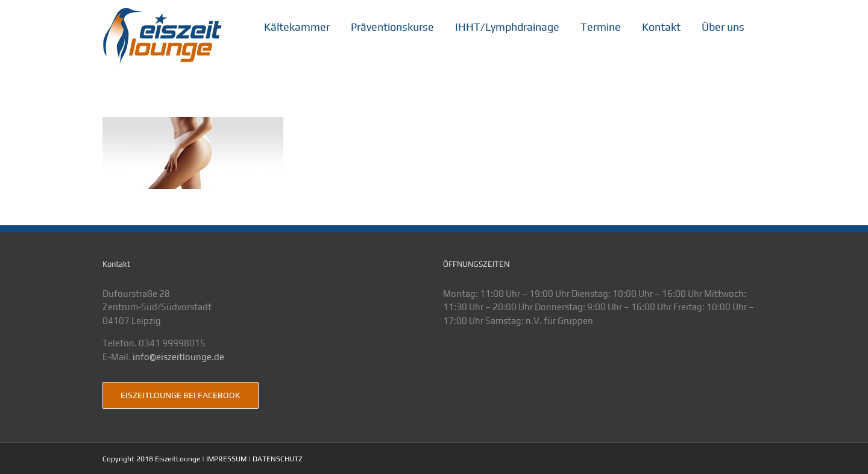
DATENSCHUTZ (278, 459)
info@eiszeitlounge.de (178, 357)
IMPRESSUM (226, 459)
